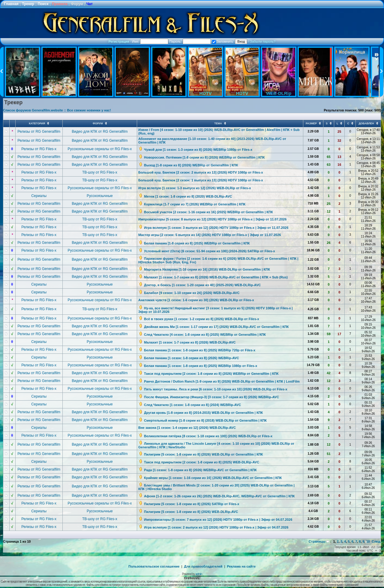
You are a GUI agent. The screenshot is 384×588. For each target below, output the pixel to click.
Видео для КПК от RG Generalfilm (100, 132)
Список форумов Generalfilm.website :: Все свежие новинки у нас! (57, 110)
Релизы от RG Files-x (39, 149)
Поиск (43, 4)
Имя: (150, 41)
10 (368, 541)
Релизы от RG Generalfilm (39, 132)
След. (376, 541)
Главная (11, 4)
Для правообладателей (203, 566)
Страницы (317, 541)
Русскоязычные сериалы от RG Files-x (100, 149)
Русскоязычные (100, 196)
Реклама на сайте (241, 566)
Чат (90, 4)
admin (199, 574)
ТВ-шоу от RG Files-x (100, 172)
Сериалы (39, 196)
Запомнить (223, 41)
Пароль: (190, 41)
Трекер (28, 4)
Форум (77, 4)
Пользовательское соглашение (154, 566)
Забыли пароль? (263, 41)
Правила (60, 4)
